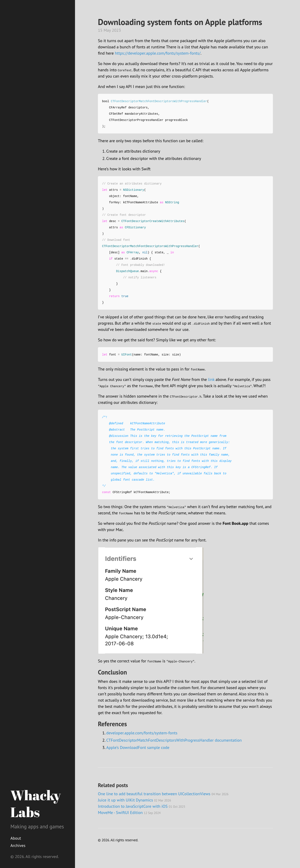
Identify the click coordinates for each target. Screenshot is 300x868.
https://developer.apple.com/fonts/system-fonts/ (158, 53)
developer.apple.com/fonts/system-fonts (142, 733)
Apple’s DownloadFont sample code (138, 747)
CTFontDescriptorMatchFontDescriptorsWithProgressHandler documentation (174, 740)
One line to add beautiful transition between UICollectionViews (163, 794)
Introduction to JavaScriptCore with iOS (142, 806)
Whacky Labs (36, 803)
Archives (18, 845)
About (16, 838)
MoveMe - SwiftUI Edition (129, 813)
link (211, 379)
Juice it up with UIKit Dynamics (134, 800)
